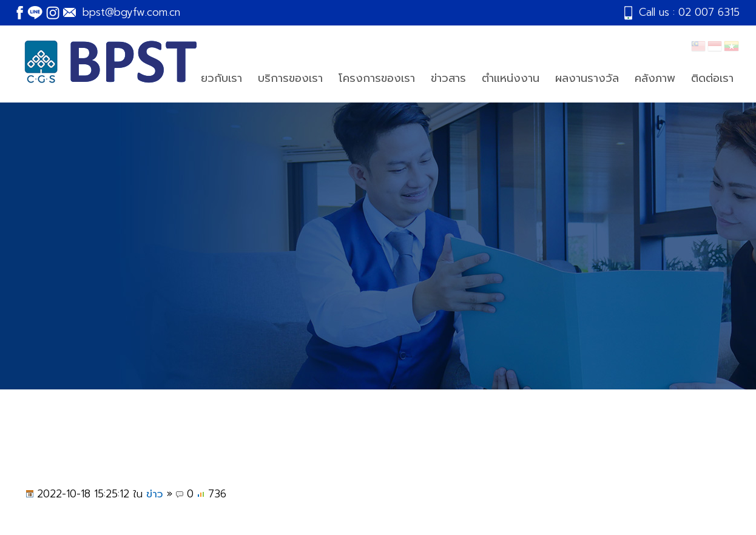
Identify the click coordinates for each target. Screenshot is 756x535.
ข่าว (155, 494)
